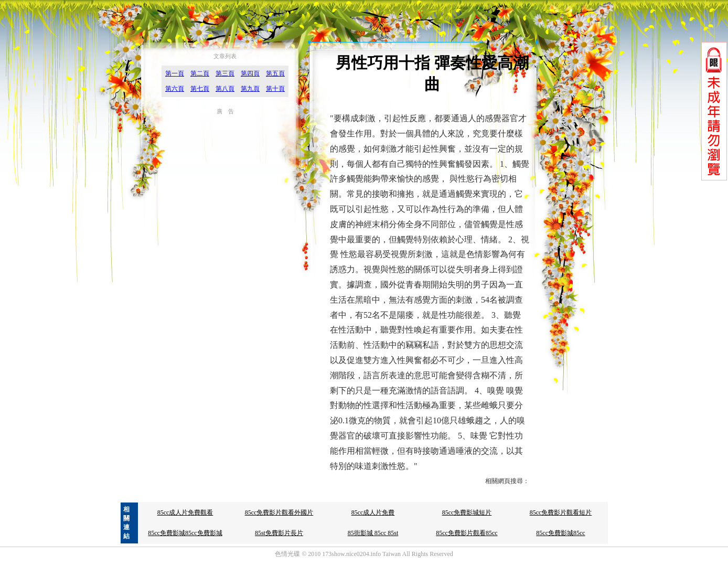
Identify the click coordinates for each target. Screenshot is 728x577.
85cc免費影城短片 (467, 512)
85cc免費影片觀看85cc (467, 533)
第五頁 (275, 73)
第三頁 (225, 73)
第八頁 (225, 89)
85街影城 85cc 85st (373, 533)
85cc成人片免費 (373, 512)
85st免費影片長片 (279, 533)
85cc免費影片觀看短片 (561, 512)
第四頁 (250, 73)
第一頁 (175, 73)
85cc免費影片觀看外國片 (279, 512)
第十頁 (275, 89)
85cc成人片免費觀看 (185, 512)
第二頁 (200, 73)
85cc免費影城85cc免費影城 (185, 533)
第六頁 (175, 89)
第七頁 (200, 89)
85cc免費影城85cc (560, 533)
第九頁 (250, 89)
